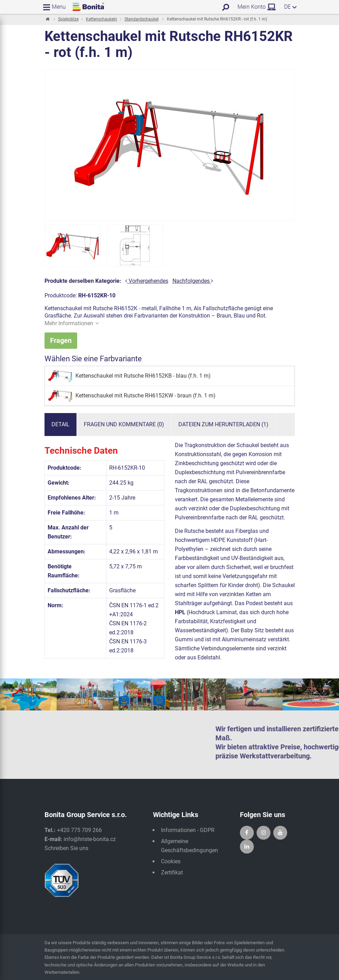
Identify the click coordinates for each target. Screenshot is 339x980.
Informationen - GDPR (188, 830)
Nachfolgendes (193, 281)
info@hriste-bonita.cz (90, 839)
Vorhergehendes (147, 281)
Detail (60, 425)
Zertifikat (172, 873)
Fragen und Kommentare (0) (124, 425)
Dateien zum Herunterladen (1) (223, 425)
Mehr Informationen (72, 323)
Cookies (171, 862)
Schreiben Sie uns (66, 849)
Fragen (61, 340)
